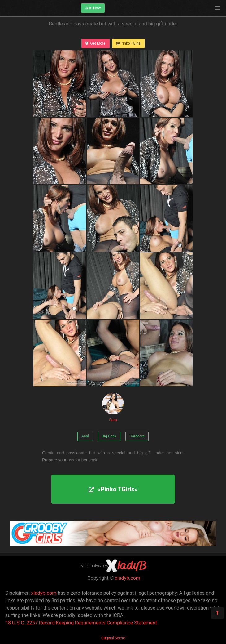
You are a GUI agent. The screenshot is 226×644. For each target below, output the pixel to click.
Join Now (93, 8)
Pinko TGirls (128, 43)
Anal (85, 436)
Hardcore (137, 436)
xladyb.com (128, 578)
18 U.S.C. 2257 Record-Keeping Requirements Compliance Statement (81, 623)
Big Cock (109, 436)
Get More (95, 43)
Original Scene (113, 638)
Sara (113, 407)
